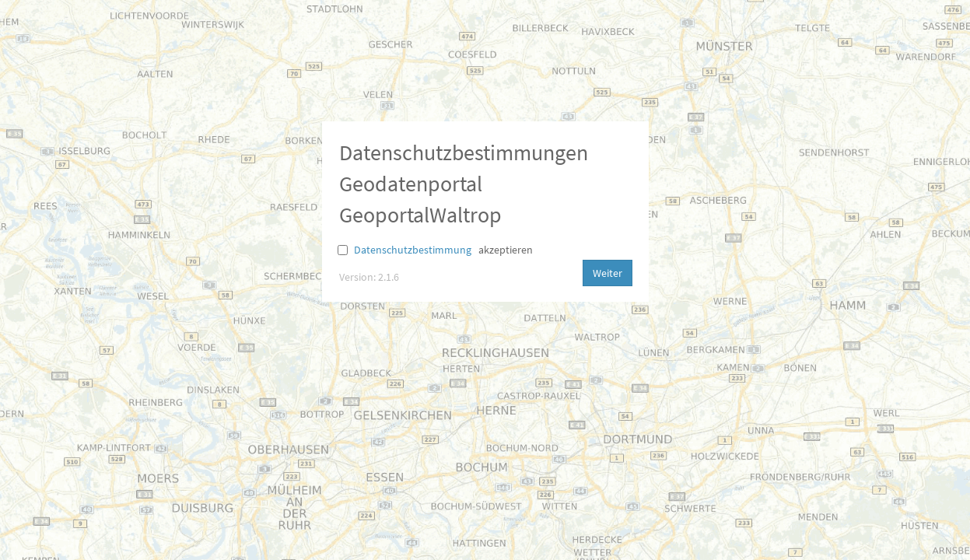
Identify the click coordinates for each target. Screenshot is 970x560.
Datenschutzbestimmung (413, 250)
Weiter (608, 273)
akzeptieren (506, 250)
